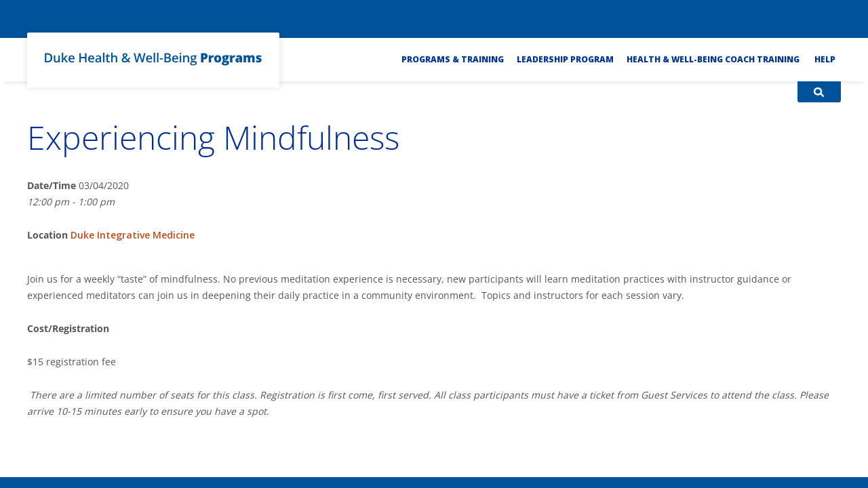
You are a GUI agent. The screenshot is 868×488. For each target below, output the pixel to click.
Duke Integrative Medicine (133, 235)
